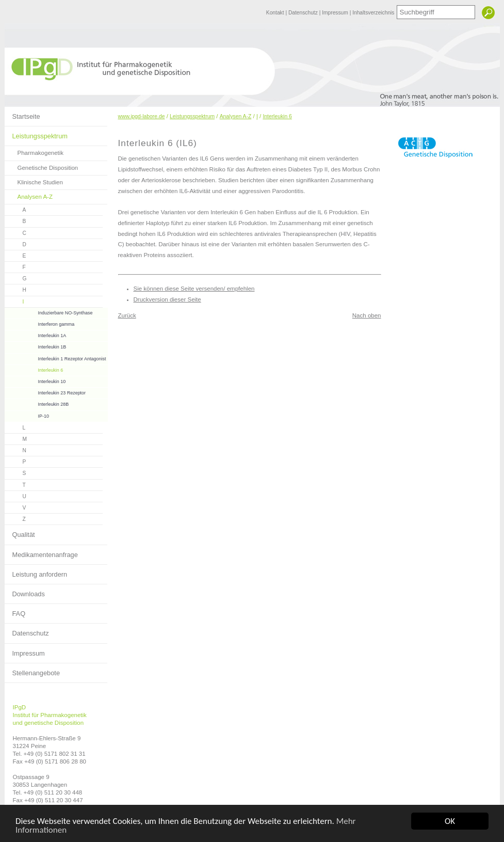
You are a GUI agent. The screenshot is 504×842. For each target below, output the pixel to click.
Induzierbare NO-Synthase (49, 312)
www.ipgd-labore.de (142, 116)
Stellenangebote (32, 670)
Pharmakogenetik (34, 151)
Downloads (25, 591)
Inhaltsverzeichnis (373, 13)
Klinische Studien (34, 180)
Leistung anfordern (36, 571)
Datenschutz (304, 13)
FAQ (15, 611)
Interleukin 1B (36, 346)
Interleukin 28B (37, 403)
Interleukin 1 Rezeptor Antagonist (55, 358)
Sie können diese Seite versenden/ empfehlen (194, 289)
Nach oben (367, 315)
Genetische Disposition (42, 166)
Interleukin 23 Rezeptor (45, 392)
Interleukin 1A (36, 334)
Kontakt (276, 13)
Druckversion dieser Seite (167, 299)
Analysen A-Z (29, 195)
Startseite (22, 114)
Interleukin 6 (34, 369)
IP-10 (27, 415)
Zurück (127, 315)
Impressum (336, 13)
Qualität (20, 532)
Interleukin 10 (35, 380)
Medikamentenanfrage (41, 552)
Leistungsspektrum (36, 133)
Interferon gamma (40, 323)
